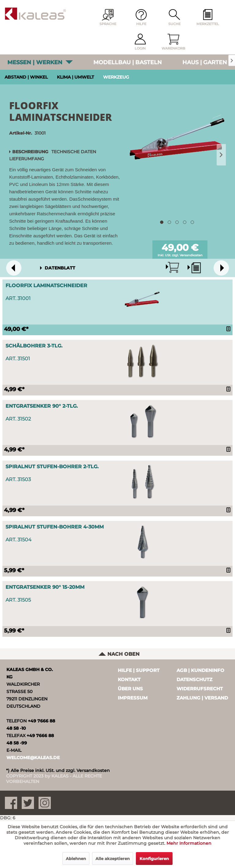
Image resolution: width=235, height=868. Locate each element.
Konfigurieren (154, 859)
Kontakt (129, 679)
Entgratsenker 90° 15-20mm (45, 587)
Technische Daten (74, 152)
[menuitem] (208, 18)
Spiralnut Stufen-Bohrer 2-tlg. (52, 467)
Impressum (133, 698)
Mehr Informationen (189, 843)
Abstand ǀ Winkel (26, 77)
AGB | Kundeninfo (200, 670)
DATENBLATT (60, 268)
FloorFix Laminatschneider (46, 286)
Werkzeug (116, 77)
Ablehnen (76, 859)
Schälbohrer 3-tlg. (34, 346)
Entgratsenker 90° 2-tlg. (42, 406)
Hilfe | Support (139, 670)
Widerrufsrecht (200, 689)
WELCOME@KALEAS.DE (33, 758)
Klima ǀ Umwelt (75, 77)
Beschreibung (30, 152)
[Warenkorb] (173, 42)
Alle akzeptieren (113, 859)
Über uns (130, 689)
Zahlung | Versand (202, 698)
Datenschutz (194, 679)
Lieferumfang (27, 159)
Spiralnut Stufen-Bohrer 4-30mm (55, 527)
